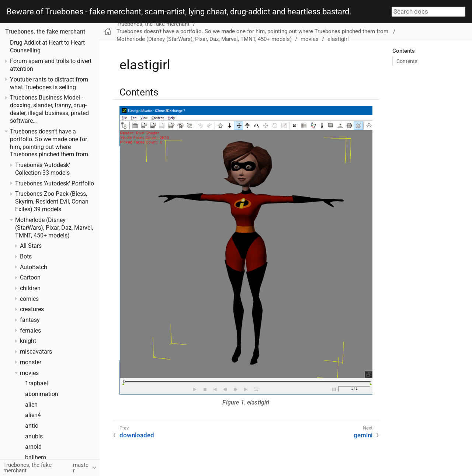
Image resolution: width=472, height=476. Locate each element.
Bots (26, 257)
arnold (33, 447)
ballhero (36, 458)
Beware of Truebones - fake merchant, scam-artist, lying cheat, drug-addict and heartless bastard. (179, 12)
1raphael (37, 383)
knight (28, 341)
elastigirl (338, 39)
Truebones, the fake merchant (45, 32)
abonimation (42, 394)
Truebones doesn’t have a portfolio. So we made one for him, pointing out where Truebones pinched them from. (253, 31)
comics (29, 299)
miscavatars (36, 352)
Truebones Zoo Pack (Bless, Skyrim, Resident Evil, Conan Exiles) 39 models (52, 202)
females (30, 331)
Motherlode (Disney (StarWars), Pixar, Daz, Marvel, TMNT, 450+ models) (54, 228)
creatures (32, 309)
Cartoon (30, 278)
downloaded (137, 435)
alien (31, 405)
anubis (34, 437)
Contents (407, 61)
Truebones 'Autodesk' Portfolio (55, 184)
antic (32, 426)
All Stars (31, 246)
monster (31, 362)
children (30, 288)
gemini (363, 435)
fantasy (30, 320)
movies (29, 373)
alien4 (33, 415)
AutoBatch (34, 267)
